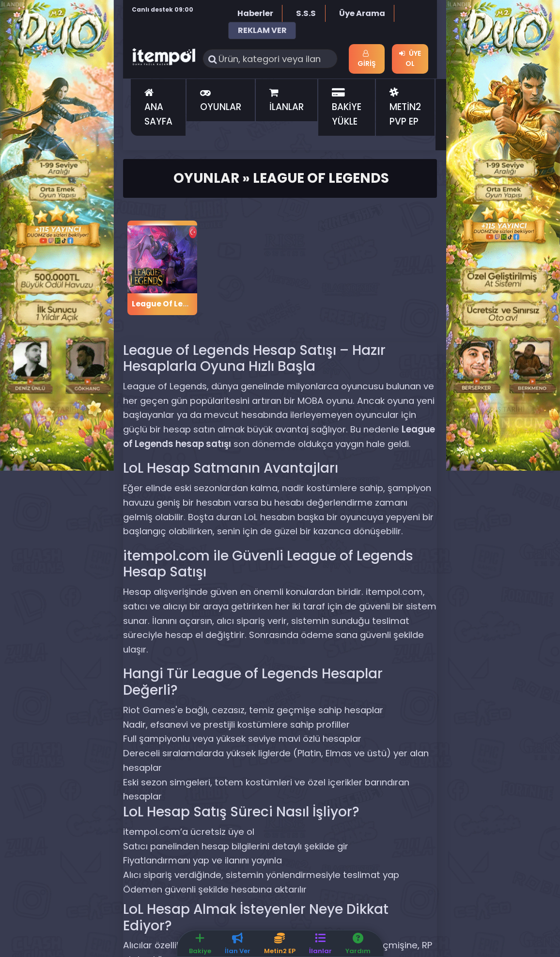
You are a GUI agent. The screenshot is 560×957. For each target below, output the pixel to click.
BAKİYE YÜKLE (347, 108)
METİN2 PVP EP (405, 108)
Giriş (367, 59)
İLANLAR (287, 101)
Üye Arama (362, 13)
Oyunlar (206, 178)
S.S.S (306, 13)
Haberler (255, 13)
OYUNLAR (221, 101)
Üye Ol (410, 58)
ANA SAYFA (158, 108)
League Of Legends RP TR (181, 304)
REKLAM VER (262, 30)
